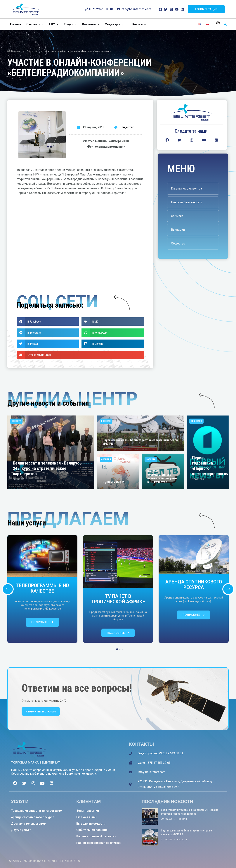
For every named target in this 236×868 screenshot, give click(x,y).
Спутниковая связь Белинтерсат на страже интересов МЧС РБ (140, 546)
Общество (33, 51)
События (106, 563)
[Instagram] (171, 9)
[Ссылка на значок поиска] (225, 24)
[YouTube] (177, 9)
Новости (16, 525)
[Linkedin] (182, 9)
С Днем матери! (113, 586)
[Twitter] (166, 9)
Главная (14, 51)
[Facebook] (160, 9)
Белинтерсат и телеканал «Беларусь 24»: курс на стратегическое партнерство (47, 573)
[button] (48, 322)
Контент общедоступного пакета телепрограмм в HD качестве (162, 580)
